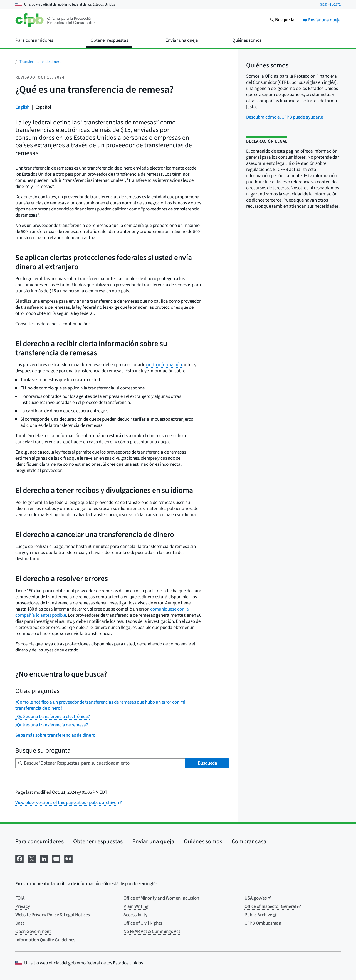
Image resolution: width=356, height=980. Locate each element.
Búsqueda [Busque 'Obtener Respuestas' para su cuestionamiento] (207, 763)
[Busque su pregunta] (100, 763)
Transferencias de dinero (40, 62)
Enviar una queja (322, 20)
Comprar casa (249, 841)
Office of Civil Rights (143, 923)
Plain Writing (136, 906)
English (22, 107)
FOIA (20, 898)
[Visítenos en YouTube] (56, 858)
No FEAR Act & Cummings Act (152, 932)
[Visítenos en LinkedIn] (44, 858)
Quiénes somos (203, 841)
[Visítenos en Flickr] (68, 858)
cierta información (164, 365)
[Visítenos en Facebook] (19, 858)
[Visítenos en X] (32, 858)
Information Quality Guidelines (45, 940)
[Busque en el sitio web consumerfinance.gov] (282, 20)
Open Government (33, 932)
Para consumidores (39, 841)
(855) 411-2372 (330, 4)
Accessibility (135, 915)
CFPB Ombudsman (263, 923)
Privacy (23, 906)
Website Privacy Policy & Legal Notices (53, 915)
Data (20, 923)
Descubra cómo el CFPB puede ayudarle (285, 117)
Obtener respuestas (98, 841)
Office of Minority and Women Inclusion (161, 898)
